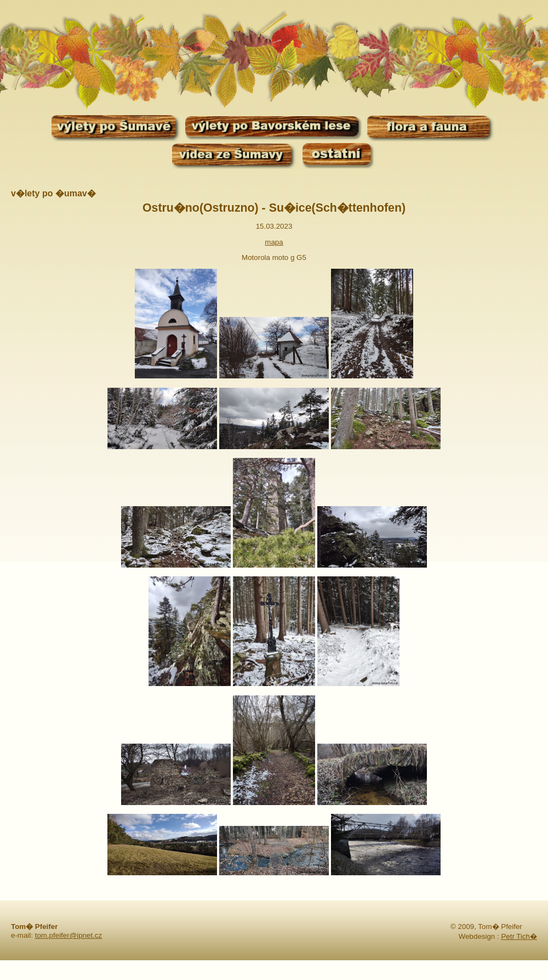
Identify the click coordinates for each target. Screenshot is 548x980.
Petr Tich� (519, 936)
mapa (274, 242)
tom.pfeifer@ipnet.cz (68, 935)
